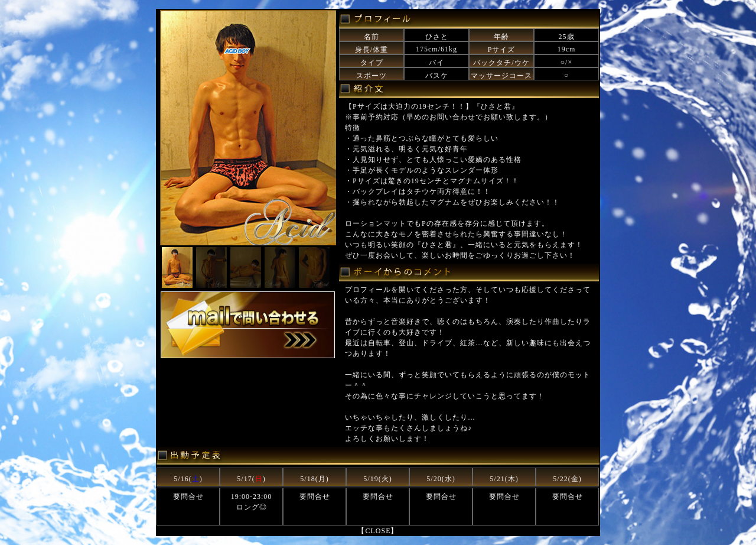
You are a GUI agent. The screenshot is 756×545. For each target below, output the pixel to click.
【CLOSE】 (378, 531)
